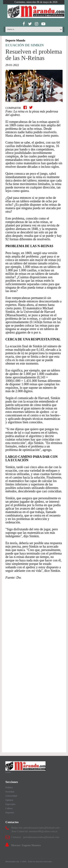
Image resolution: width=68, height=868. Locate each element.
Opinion (9, 800)
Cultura (9, 808)
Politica (9, 787)
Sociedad (10, 792)
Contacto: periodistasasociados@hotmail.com (35, 837)
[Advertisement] (34, 620)
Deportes (10, 812)
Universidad (11, 796)
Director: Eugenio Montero (26, 845)
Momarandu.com (13, 861)
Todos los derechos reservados (40, 861)
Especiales (10, 804)
